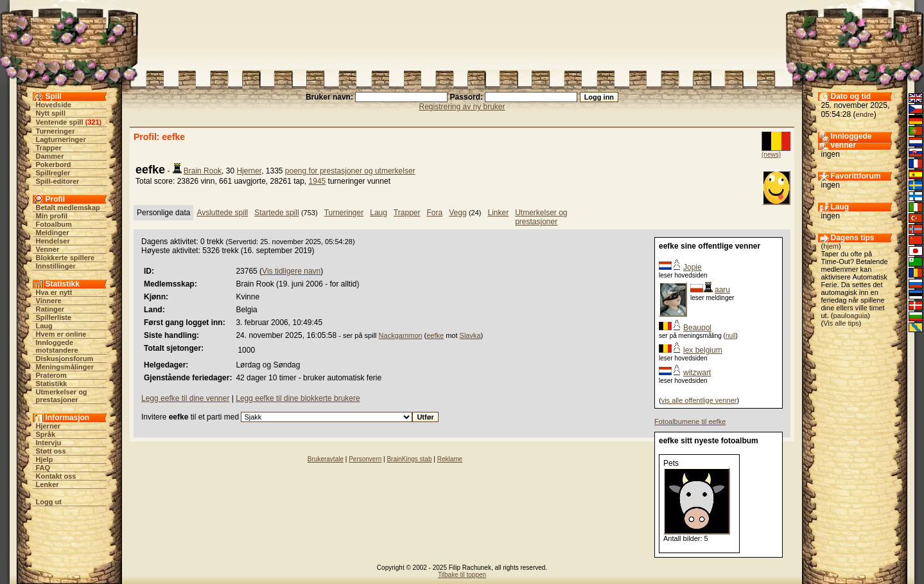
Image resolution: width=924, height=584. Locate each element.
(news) (771, 155)
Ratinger (50, 309)
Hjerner (48, 426)
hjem (831, 246)
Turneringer (56, 131)
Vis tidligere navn (291, 271)
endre (865, 114)
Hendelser (53, 241)
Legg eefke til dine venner (185, 398)
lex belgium (703, 350)
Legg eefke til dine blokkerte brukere (298, 398)
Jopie (693, 267)
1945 (318, 181)
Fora (435, 213)
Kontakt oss (56, 476)
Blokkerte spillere (65, 258)
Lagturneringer (61, 139)
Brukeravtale (326, 459)
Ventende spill (60, 122)
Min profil (52, 216)
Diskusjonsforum (65, 358)
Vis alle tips (841, 323)
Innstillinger (56, 266)
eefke (435, 335)
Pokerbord (54, 164)
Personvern (365, 459)
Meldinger (53, 233)
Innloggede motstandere (57, 346)
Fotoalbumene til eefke (690, 421)
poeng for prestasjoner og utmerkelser (350, 171)
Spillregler (53, 173)
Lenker (48, 484)
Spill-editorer (58, 181)
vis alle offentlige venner (699, 400)
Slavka (470, 335)
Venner (48, 249)
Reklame (450, 459)
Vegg (458, 213)
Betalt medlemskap (68, 208)
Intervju (49, 443)
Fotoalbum (54, 224)
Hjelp (45, 459)
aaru (722, 290)
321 (93, 122)
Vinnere (49, 301)
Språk (46, 434)
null (731, 336)
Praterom (51, 375)
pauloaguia (850, 315)
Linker (498, 213)
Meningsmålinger (65, 367)
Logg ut (49, 502)
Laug (44, 326)
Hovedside (54, 105)
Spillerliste (54, 317)
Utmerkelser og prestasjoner (62, 396)
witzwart (697, 373)
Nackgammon (401, 335)
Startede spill (276, 213)
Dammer (50, 156)
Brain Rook (203, 171)
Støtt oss (51, 451)
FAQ (43, 468)
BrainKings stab (409, 459)
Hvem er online (61, 334)
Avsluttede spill (222, 213)
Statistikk (52, 384)
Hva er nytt (54, 292)
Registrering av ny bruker (462, 107)
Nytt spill (51, 113)
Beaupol (697, 328)
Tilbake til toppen (462, 575)
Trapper (49, 148)
